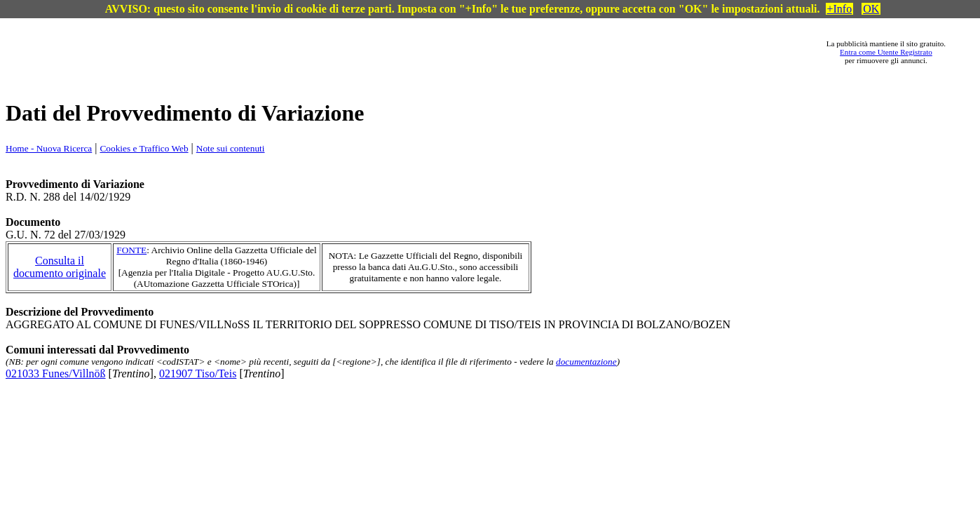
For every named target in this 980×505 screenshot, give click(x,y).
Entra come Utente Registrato (886, 52)
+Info (840, 9)
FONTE (131, 250)
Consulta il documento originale (60, 267)
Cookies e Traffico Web (144, 148)
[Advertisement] (429, 52)
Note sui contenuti (231, 148)
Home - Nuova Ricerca (49, 148)
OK (871, 9)
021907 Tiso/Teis (198, 373)
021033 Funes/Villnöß (56, 373)
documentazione (586, 362)
